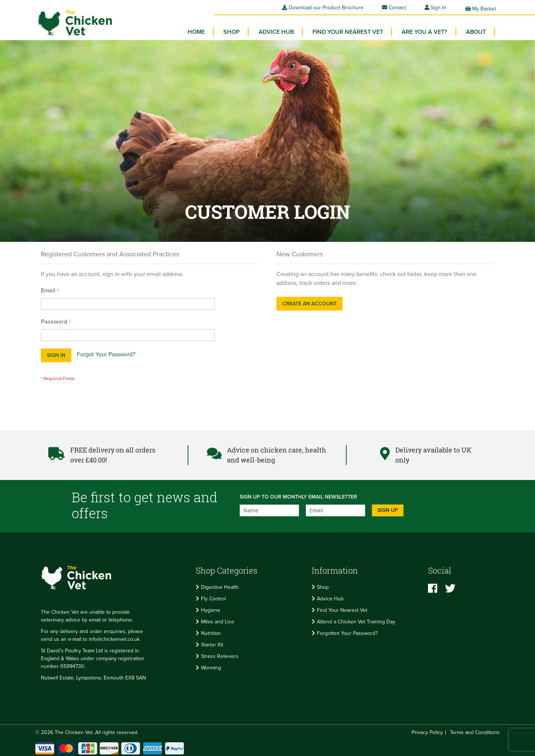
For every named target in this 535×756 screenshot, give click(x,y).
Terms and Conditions (475, 730)
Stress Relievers (220, 654)
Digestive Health (220, 585)
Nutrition (211, 631)
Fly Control (213, 596)
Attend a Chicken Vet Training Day (356, 619)
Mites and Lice (218, 619)
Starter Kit (212, 642)
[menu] (342, 32)
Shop (323, 585)
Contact (394, 8)
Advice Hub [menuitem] (282, 30)
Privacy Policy (427, 730)
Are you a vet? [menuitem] (427, 30)
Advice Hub (330, 596)
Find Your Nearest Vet (342, 608)
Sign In (438, 8)
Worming (211, 665)
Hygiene (211, 608)
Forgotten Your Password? (347, 631)
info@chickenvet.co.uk (114, 637)
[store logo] (71, 21)
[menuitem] (239, 30)
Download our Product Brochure (323, 8)
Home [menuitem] (205, 30)
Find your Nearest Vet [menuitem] (352, 30)
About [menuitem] (477, 30)
